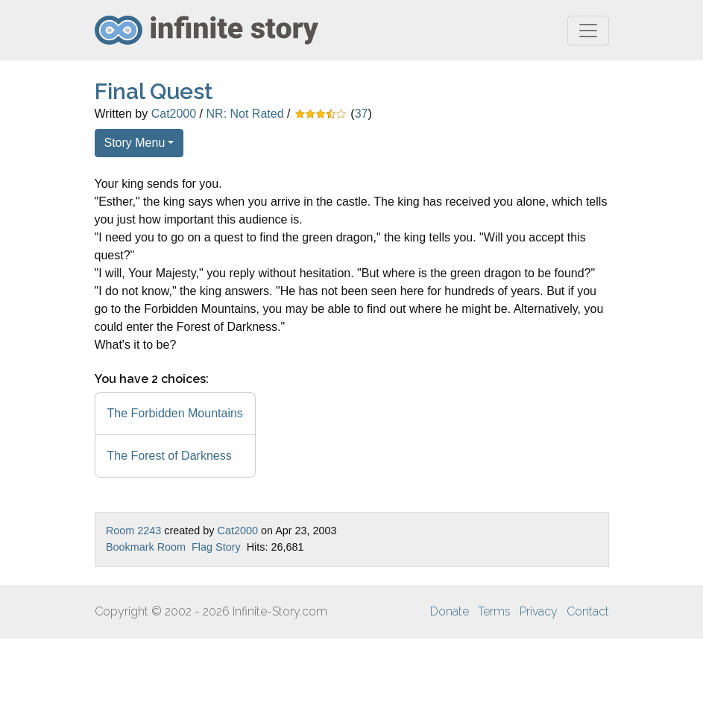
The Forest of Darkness (170, 456)
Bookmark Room (146, 547)
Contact (588, 611)
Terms (494, 611)
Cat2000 (174, 114)
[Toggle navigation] (588, 31)
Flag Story (216, 547)
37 (362, 114)
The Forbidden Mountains (175, 413)
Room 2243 (133, 531)
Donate (450, 611)
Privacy (539, 611)
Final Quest (154, 91)
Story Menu (135, 143)
